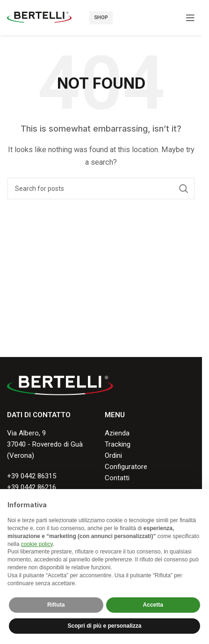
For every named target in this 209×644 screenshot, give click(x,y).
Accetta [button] (153, 605)
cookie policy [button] (37, 544)
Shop (101, 17)
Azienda (117, 433)
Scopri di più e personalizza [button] (104, 626)
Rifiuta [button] (56, 605)
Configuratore (126, 467)
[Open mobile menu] (190, 18)
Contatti (117, 478)
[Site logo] (39, 17)
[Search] (101, 189)
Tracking (118, 444)
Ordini (113, 455)
